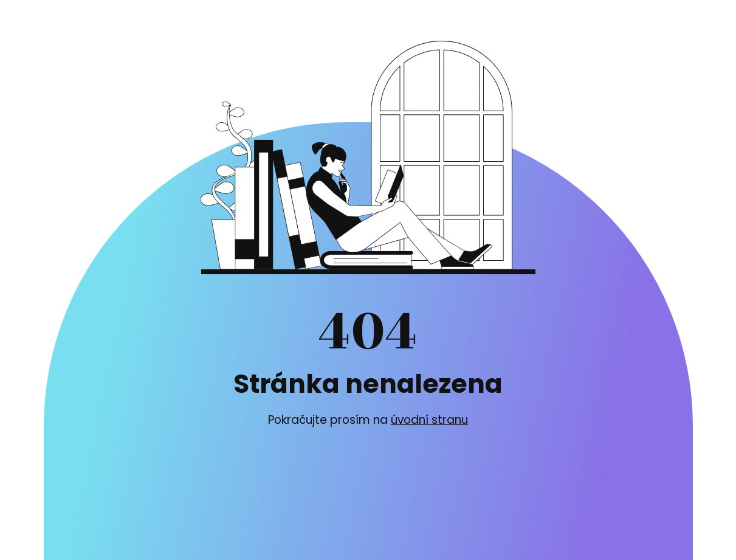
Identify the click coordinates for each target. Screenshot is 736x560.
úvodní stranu (429, 420)
